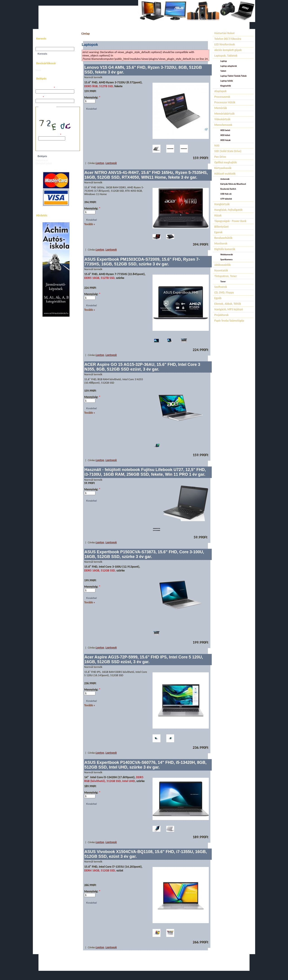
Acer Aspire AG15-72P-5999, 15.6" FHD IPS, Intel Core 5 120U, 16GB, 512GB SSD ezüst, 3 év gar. (144, 659)
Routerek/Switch (228, 189)
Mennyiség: (92, 97)
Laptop (100, 163)
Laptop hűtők (227, 81)
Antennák (225, 179)
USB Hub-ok (226, 194)
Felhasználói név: (45, 88)
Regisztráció (42, 160)
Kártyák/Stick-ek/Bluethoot (233, 184)
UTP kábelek (226, 199)
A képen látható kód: (50, 135)
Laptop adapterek (229, 66)
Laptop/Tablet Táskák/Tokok (234, 76)
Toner (223, 281)
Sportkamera (227, 259)
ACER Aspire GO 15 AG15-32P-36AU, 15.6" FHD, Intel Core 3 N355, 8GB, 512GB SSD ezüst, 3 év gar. (142, 367)
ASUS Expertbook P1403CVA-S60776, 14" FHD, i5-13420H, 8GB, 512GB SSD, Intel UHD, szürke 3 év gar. (145, 765)
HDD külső (225, 135)
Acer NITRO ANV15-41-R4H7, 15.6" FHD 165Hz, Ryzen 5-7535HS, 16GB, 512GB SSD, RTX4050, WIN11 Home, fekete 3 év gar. (146, 175)
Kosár (38, 70)
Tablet (223, 71)
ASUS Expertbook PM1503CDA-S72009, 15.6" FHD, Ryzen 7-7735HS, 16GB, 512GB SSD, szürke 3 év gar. (142, 262)
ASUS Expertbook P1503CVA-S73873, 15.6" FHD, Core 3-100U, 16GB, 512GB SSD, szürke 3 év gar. (144, 554)
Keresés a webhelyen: (47, 46)
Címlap (85, 34)
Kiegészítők (226, 86)
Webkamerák (227, 254)
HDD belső (225, 130)
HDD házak (226, 140)
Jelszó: (40, 97)
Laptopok (111, 163)
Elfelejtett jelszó (44, 163)
